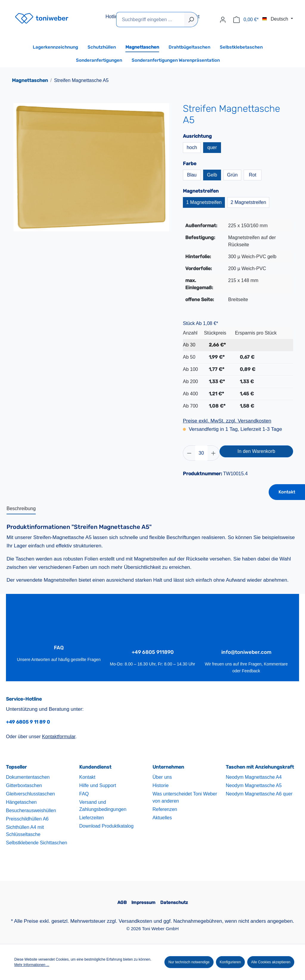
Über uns (162, 777)
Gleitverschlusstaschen (31, 794)
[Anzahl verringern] (189, 453)
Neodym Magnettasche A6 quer (259, 794)
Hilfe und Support (98, 785)
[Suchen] (191, 20)
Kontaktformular (59, 737)
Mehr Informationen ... (32, 965)
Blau (192, 175)
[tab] (21, 509)
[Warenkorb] (246, 20)
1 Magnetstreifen (204, 202)
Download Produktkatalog (106, 826)
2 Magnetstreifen (248, 202)
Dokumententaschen (28, 777)
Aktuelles (162, 818)
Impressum (143, 902)
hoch (192, 147)
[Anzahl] (201, 453)
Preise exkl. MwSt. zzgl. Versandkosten (227, 421)
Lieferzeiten (92, 818)
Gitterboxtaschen (24, 785)
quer (212, 147)
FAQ (84, 794)
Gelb (212, 175)
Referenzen (165, 809)
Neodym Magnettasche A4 (254, 777)
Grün (232, 175)
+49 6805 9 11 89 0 (28, 722)
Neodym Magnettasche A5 (254, 785)
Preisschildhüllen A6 (27, 819)
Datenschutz (174, 902)
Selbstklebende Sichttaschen (36, 843)
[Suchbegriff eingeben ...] (150, 20)
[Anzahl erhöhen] (214, 453)
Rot (253, 175)
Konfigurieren (230, 962)
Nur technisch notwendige (189, 962)
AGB (122, 902)
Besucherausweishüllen (31, 811)
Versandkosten (136, 921)
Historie (161, 785)
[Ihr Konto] (223, 20)
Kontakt (287, 492)
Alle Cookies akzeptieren (271, 962)
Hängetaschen (21, 802)
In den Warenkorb (256, 451)
